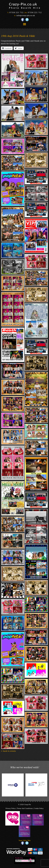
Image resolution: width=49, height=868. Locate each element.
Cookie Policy (39, 808)
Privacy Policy (11, 808)
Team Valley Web (25, 840)
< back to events (8, 751)
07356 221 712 (16, 12)
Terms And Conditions (25, 808)
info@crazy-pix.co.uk (26, 15)
